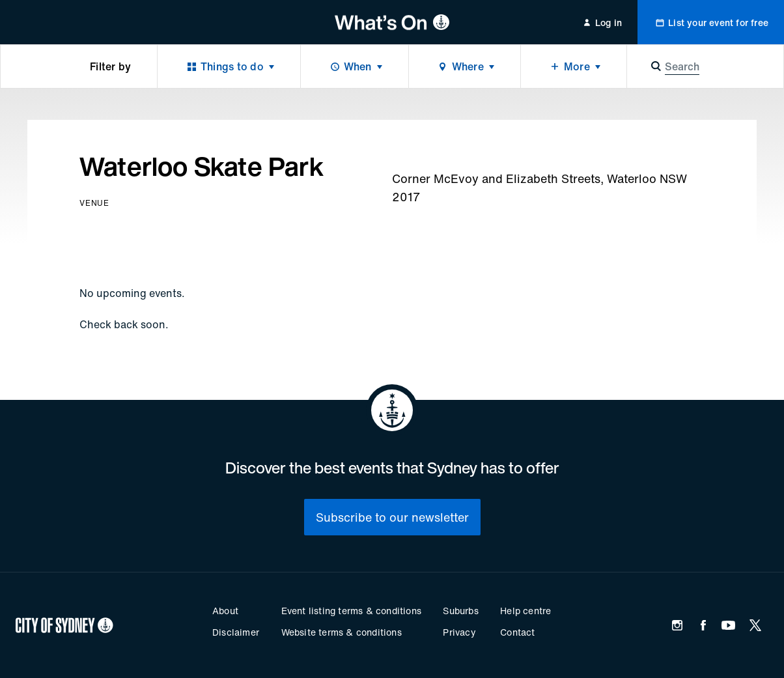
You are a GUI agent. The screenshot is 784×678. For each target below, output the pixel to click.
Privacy (459, 632)
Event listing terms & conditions (351, 611)
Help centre (525, 611)
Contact (517, 632)
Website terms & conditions (342, 632)
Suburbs (460, 611)
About (225, 611)
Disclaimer (236, 632)
